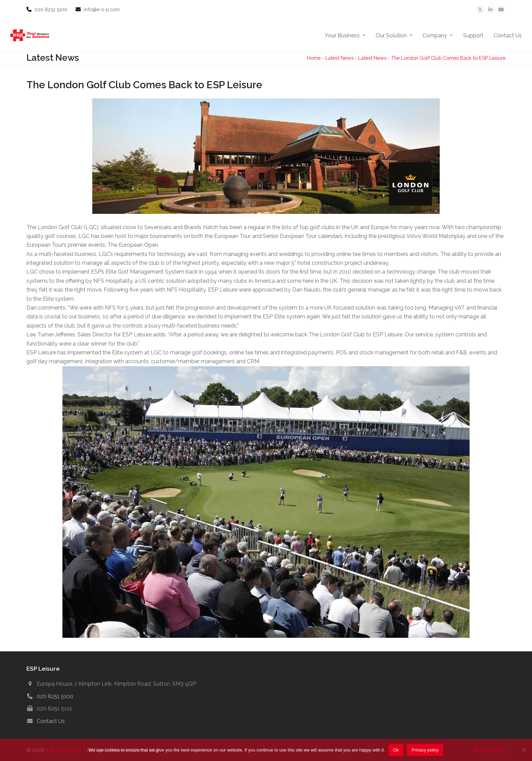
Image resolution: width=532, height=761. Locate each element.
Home (314, 58)
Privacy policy (425, 750)
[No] (524, 750)
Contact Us (51, 721)
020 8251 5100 (52, 9)
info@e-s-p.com (102, 9)
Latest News (339, 58)
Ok (396, 750)
